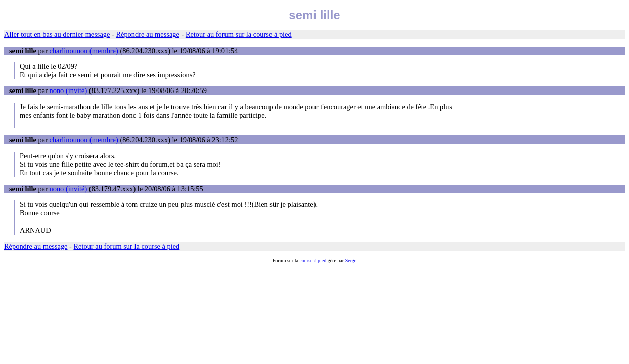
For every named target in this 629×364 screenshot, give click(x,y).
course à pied (313, 261)
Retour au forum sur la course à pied (239, 34)
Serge (351, 261)
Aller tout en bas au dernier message (57, 34)
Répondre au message (147, 34)
